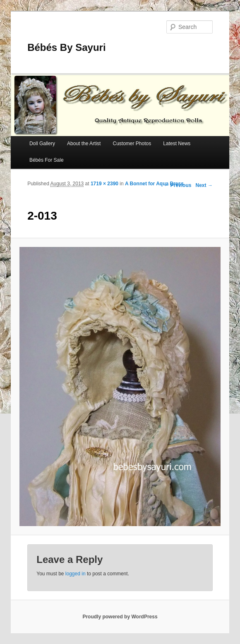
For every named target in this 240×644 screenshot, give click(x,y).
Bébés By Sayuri (66, 47)
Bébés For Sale (47, 160)
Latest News (177, 144)
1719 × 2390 (104, 184)
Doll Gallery (42, 144)
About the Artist (84, 144)
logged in (76, 574)
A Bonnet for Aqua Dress (154, 184)
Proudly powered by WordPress (120, 617)
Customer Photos (132, 144)
